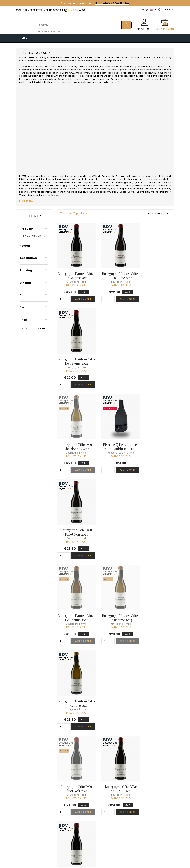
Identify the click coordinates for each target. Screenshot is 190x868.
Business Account (94, 814)
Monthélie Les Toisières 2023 (75, 678)
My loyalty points (120, 786)
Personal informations (118, 772)
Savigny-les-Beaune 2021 (156, 516)
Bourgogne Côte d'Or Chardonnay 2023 (75, 353)
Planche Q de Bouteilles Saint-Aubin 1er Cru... (115, 353)
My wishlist (117, 792)
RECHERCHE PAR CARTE (50, 31)
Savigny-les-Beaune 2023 (156, 597)
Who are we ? (92, 771)
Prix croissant (159, 213)
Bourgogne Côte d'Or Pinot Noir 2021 (115, 516)
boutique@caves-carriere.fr (36, 788)
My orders (117, 780)
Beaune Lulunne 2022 (156, 676)
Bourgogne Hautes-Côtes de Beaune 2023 (115, 271)
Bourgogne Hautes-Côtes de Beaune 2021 (75, 271)
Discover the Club (148, 771)
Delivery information (90, 778)
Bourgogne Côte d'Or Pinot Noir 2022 (75, 516)
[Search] (84, 25)
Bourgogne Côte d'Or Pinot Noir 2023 (156, 353)
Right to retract (92, 808)
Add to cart (82, 295)
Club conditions (147, 783)
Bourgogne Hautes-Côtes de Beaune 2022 (156, 271)
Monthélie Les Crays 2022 (115, 678)
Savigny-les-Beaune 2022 (115, 597)
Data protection (93, 802)
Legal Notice (91, 796)
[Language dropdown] (145, 10)
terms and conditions (90, 788)
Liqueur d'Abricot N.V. (75, 595)
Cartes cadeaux (120, 798)
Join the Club (146, 777)
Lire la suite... (26, 201)
